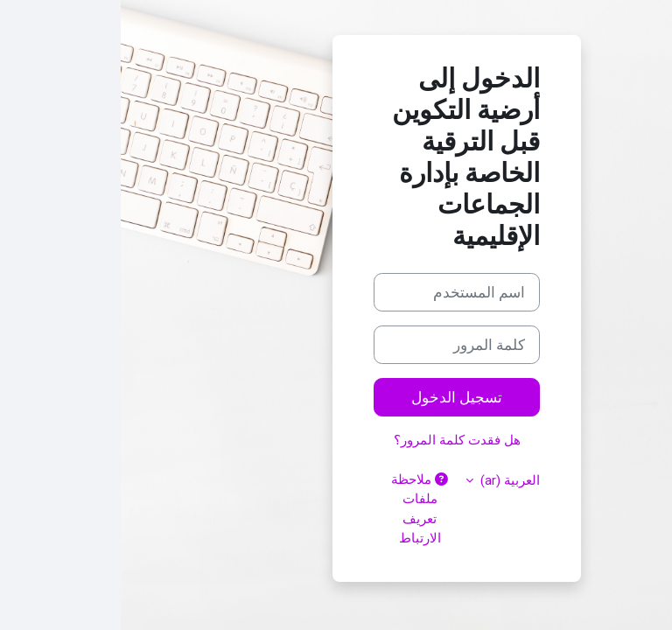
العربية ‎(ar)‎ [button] (388, 480)
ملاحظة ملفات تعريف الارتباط (299, 509)
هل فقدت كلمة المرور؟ (336, 440)
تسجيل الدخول (336, 397)
